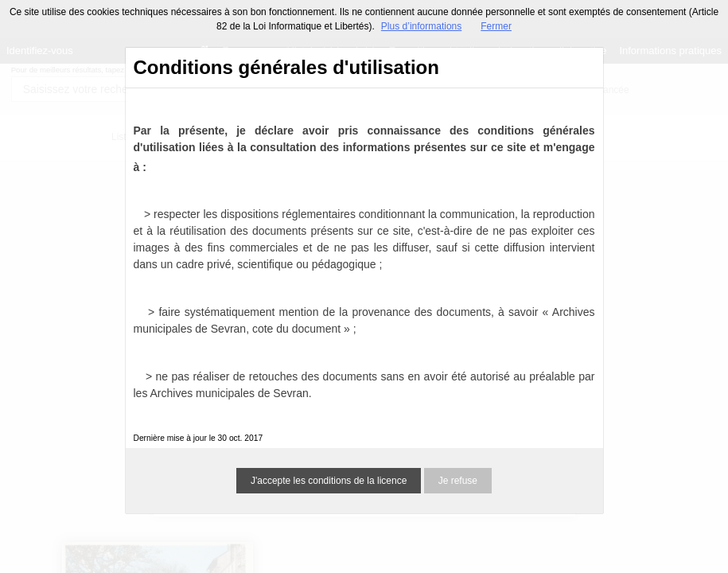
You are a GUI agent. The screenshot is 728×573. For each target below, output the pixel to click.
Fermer (496, 26)
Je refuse (458, 481)
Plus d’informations (421, 26)
